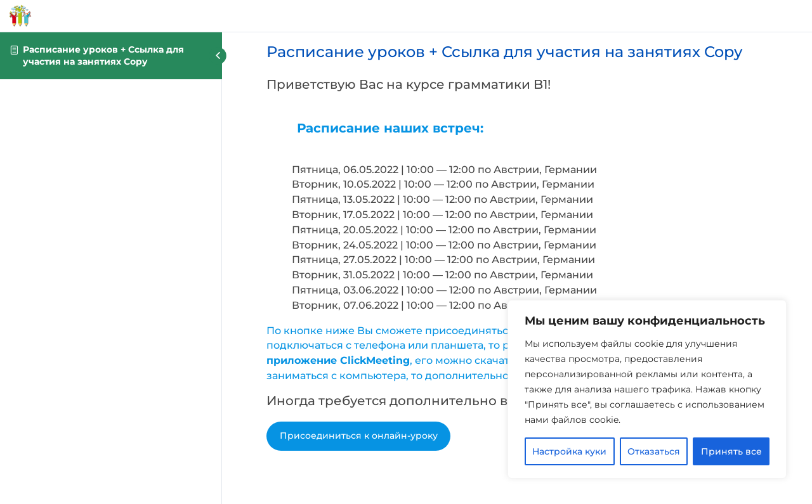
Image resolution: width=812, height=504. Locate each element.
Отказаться (654, 451)
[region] (647, 389)
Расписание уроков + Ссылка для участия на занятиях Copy (103, 55)
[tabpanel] (517, 260)
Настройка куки (569, 451)
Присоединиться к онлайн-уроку (359, 436)
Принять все (731, 451)
